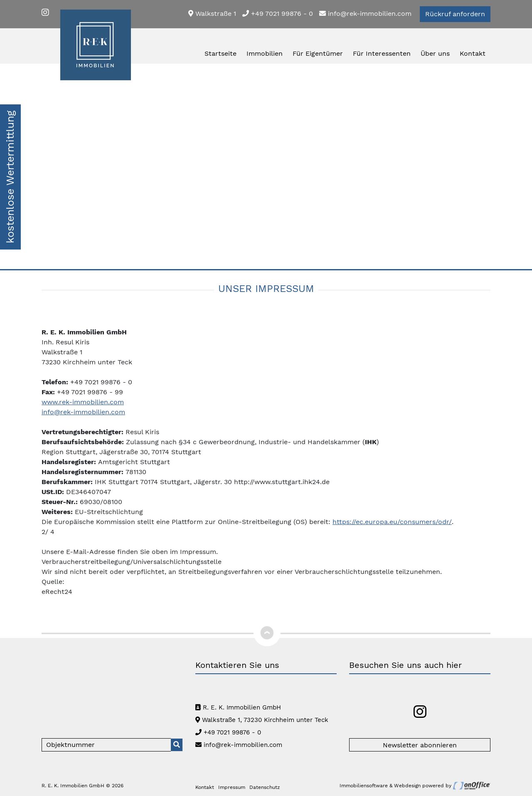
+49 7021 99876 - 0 (278, 14)
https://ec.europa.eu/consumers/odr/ (392, 522)
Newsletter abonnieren (420, 745)
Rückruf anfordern (455, 14)
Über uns (435, 53)
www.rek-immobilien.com (83, 402)
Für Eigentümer (318, 53)
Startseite (220, 53)
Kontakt (473, 53)
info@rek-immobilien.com (365, 14)
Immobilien (265, 53)
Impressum (232, 787)
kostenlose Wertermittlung (10, 177)
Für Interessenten (382, 53)
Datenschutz (265, 787)
